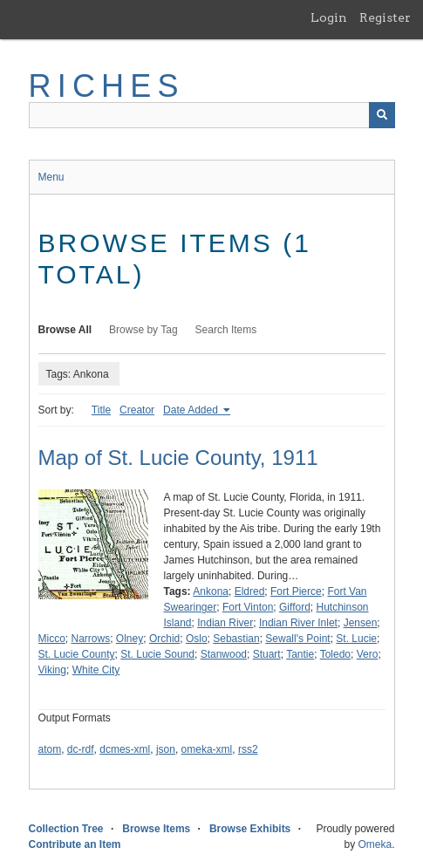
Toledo (335, 654)
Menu (51, 177)
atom (50, 749)
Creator (137, 410)
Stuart (267, 654)
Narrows (91, 639)
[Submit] (382, 115)
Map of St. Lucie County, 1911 (178, 458)
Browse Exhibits (250, 829)
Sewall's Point (297, 639)
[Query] (212, 115)
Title (101, 410)
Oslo (197, 639)
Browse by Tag (143, 330)
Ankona (211, 591)
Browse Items (156, 829)
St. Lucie (356, 639)
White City (96, 670)
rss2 (248, 749)
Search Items (226, 330)
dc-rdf (81, 749)
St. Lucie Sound (157, 654)
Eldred (250, 591)
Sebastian (236, 639)
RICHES (107, 86)
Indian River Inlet (298, 623)
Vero (368, 654)
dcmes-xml (125, 749)
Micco (52, 639)
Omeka (375, 844)
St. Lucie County (77, 654)
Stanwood (224, 654)
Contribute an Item (75, 844)
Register (385, 17)
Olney (130, 639)
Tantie (300, 654)
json (166, 749)
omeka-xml (207, 749)
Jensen (361, 623)
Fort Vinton (248, 607)
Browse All (65, 330)
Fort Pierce (296, 591)
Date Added (192, 410)
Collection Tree (66, 829)
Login (329, 17)
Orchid (164, 639)
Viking (52, 670)
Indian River (225, 623)
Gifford (295, 607)
